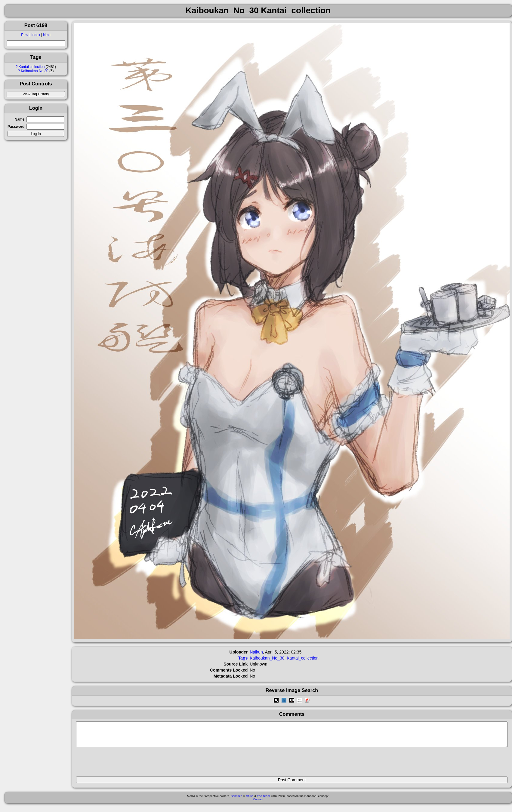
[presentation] (122, 764)
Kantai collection (32, 67)
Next (47, 35)
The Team (263, 800)
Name (20, 119)
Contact (258, 804)
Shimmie (236, 800)
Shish (250, 800)
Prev (25, 35)
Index (36, 35)
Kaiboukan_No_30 (267, 658)
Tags (243, 658)
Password (16, 127)
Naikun (256, 652)
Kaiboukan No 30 (34, 71)
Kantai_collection (303, 658)
